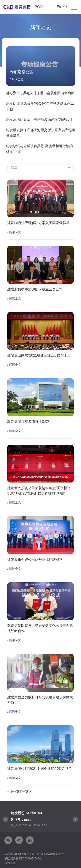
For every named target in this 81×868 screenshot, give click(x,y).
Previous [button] (6, 819)
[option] (40, 819)
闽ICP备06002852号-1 (54, 854)
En (59, 7)
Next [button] (75, 819)
